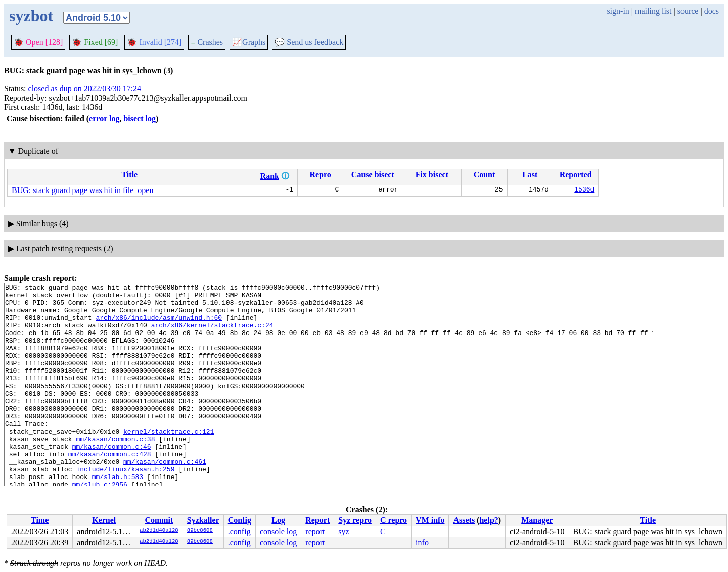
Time (40, 520)
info (422, 542)
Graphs (249, 42)
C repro (394, 520)
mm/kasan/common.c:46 (112, 480)
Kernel (104, 520)
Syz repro (355, 520)
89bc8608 (200, 531)
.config (239, 531)
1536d (584, 190)
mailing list (653, 11)
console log (278, 531)
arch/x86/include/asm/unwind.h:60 (159, 325)
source (688, 11)
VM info (430, 520)
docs (712, 11)
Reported (576, 175)
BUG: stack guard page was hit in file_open (82, 190)
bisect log (140, 118)
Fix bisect (432, 175)
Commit (159, 520)
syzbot (31, 16)
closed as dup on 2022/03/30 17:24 (85, 89)
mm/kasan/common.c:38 (115, 470)
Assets (464, 520)
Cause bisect (373, 175)
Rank (270, 176)
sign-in (618, 11)
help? (489, 520)
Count (485, 175)
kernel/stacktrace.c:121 (169, 461)
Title (129, 175)
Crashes (207, 42)
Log (278, 520)
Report (317, 520)
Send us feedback (309, 42)
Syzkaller (203, 520)
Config (240, 520)
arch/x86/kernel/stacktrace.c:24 (212, 334)
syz (344, 531)
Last (530, 175)
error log (104, 118)
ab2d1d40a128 (159, 531)
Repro (320, 175)
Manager (537, 520)
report (315, 531)
